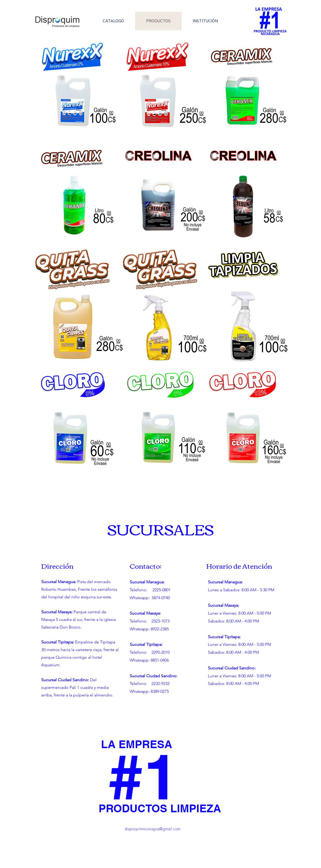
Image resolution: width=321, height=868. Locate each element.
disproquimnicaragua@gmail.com (152, 829)
